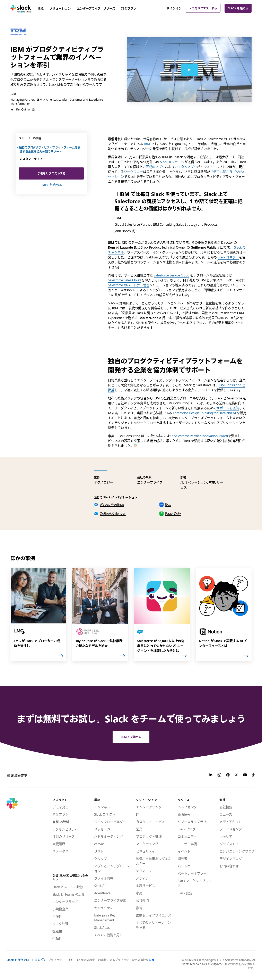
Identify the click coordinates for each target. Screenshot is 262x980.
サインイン (174, 8)
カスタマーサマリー (32, 159)
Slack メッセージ (172, 162)
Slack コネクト (228, 257)
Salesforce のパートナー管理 (129, 285)
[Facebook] (228, 775)
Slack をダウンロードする (26, 960)
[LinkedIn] (211, 775)
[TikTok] (254, 775)
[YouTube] (245, 775)
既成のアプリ (155, 167)
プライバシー (56, 960)
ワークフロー (133, 172)
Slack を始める (238, 8)
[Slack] (21, 8)
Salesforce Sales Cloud (124, 280)
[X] (236, 775)
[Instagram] (219, 775)
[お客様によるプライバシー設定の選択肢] (124, 960)
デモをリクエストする (203, 8)
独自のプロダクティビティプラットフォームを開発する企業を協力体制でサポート (50, 149)
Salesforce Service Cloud (172, 275)
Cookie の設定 (86, 960)
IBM (147, 144)
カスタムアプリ (186, 167)
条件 (71, 960)
